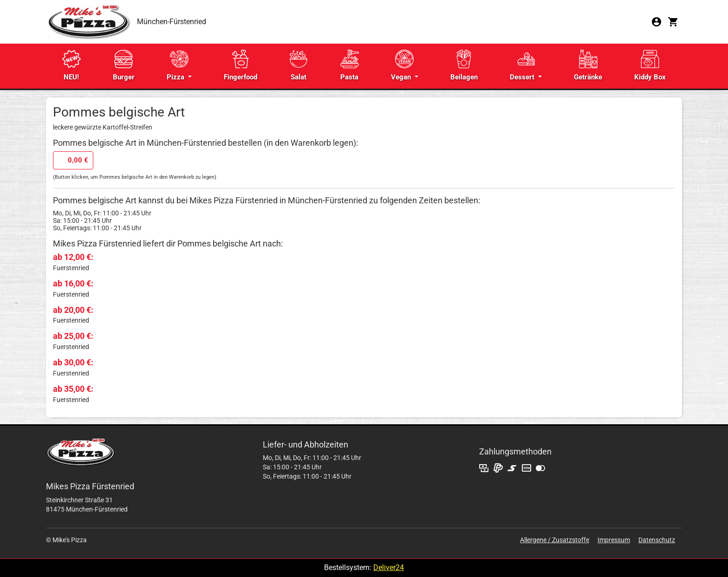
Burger (124, 65)
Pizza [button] (178, 65)
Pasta (350, 65)
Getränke (588, 65)
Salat (299, 65)
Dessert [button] (523, 65)
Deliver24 (389, 567)
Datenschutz (657, 540)
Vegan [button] (402, 65)
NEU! (71, 65)
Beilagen (464, 65)
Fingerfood (240, 65)
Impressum (614, 540)
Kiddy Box (650, 65)
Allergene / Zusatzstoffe (555, 540)
